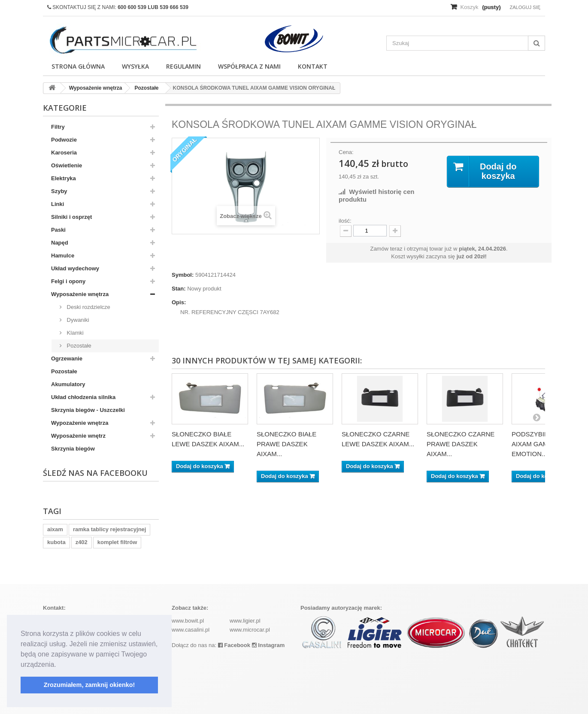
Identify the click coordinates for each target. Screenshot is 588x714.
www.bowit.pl (188, 621)
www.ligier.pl (245, 621)
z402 (82, 542)
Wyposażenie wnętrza (80, 294)
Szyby (59, 191)
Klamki (74, 333)
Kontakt (313, 66)
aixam (55, 529)
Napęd (60, 243)
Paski (58, 230)
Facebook (234, 645)
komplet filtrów (117, 542)
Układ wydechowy (75, 268)
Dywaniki (77, 320)
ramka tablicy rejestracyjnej (110, 529)
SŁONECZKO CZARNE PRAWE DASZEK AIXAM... (461, 444)
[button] (59, 665)
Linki (58, 204)
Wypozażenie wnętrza (80, 423)
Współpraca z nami (249, 66)
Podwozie (64, 140)
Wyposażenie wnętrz (78, 436)
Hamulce (63, 256)
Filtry (58, 127)
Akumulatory (68, 384)
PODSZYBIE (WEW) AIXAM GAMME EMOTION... (541, 444)
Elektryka (64, 178)
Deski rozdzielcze (88, 307)
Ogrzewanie (67, 359)
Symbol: (183, 275)
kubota (56, 542)
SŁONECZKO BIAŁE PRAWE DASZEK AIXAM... (286, 444)
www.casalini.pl (191, 630)
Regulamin (183, 66)
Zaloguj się (525, 7)
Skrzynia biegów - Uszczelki (88, 410)
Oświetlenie (67, 165)
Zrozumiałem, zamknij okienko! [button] (89, 685)
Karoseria (64, 153)
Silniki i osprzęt (71, 217)
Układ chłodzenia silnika (83, 397)
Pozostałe (78, 346)
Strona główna (78, 66)
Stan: (179, 289)
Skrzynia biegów (73, 449)
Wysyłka (135, 66)
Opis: (179, 302)
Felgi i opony (68, 281)
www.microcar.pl (250, 630)
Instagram (268, 645)
